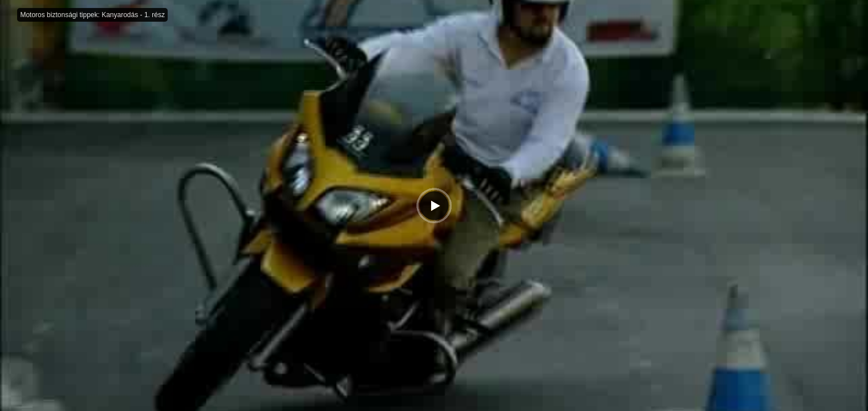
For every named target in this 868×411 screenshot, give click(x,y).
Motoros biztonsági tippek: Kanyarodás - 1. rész (92, 15)
